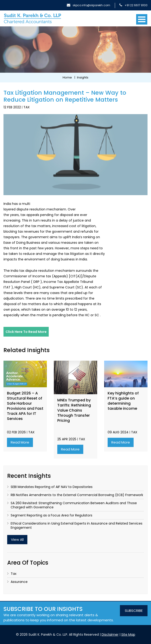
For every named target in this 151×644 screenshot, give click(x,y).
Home (67, 77)
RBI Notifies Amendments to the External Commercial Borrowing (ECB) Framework (77, 495)
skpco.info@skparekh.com (88, 5)
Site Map (128, 635)
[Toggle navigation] (142, 18)
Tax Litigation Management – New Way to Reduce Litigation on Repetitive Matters (65, 96)
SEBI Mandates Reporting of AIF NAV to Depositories (52, 487)
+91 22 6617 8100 (133, 5)
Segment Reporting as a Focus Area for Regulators (51, 515)
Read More (20, 442)
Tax (27, 107)
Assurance (19, 582)
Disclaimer (110, 635)
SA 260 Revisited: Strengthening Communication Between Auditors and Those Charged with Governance (74, 505)
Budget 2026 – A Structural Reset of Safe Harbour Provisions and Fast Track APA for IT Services (25, 406)
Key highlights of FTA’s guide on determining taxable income (123, 401)
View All (17, 539)
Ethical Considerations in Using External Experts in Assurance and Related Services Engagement (77, 525)
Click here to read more (26, 332)
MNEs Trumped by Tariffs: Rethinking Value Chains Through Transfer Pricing (74, 410)
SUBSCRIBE (134, 611)
